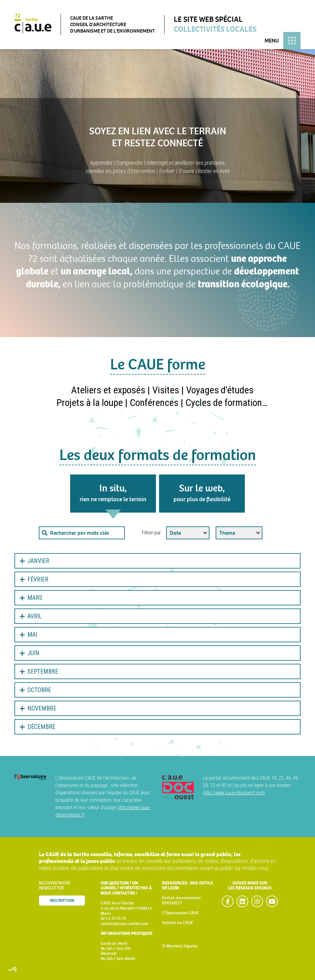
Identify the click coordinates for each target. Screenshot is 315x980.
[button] (13, 970)
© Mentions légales (180, 946)
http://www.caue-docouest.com (234, 793)
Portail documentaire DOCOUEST (181, 900)
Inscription (62, 901)
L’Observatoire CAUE (180, 913)
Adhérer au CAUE (178, 923)
